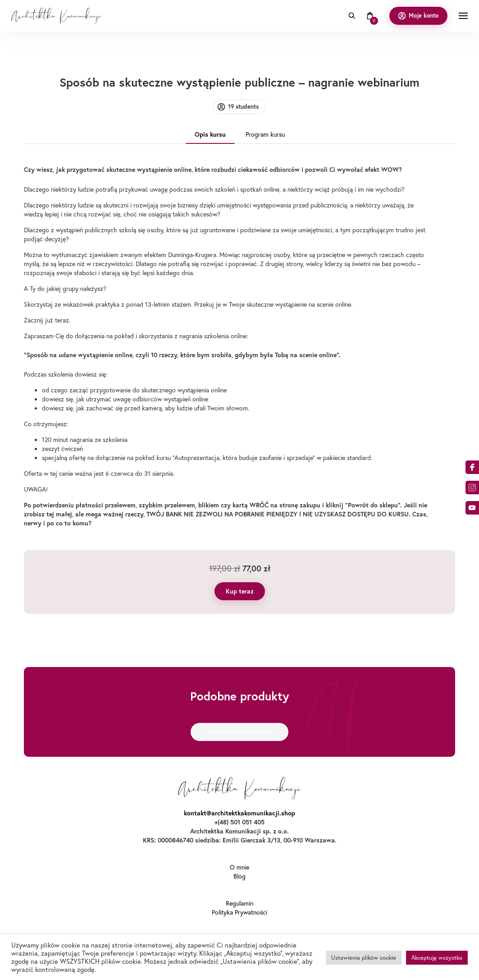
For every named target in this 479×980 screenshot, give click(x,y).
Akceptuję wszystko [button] (437, 957)
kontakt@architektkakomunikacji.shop (239, 813)
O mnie (239, 867)
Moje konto (424, 16)
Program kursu (265, 134)
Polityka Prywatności (239, 912)
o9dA (472, 508)
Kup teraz (240, 591)
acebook (472, 467)
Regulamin (239, 903)
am (472, 488)
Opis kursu (210, 134)
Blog (239, 876)
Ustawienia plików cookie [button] (364, 957)
